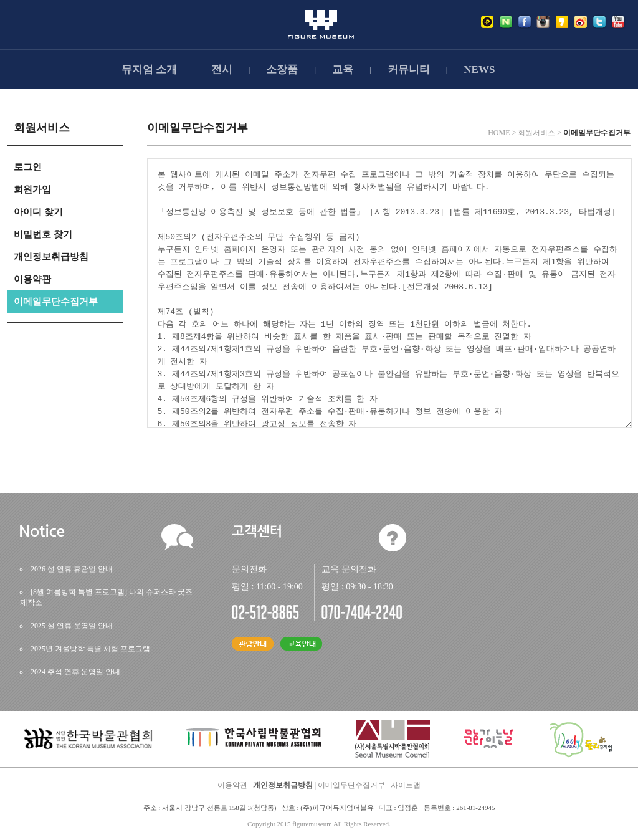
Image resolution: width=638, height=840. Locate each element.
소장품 (282, 69)
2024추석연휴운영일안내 (75, 672)
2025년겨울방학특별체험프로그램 (90, 649)
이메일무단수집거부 (56, 302)
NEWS (479, 69)
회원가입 (32, 189)
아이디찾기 (38, 212)
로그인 (28, 167)
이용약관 (32, 279)
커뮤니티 (409, 69)
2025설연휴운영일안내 (72, 626)
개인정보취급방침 (51, 257)
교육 (343, 69)
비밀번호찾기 (43, 234)
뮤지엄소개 (149, 69)
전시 (222, 69)
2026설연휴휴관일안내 (72, 569)
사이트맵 (406, 785)
